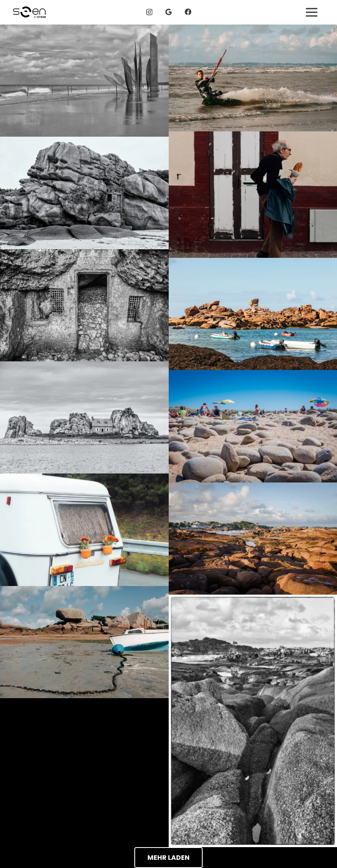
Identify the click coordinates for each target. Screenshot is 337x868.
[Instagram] (149, 12)
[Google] (168, 12)
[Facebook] (188, 12)
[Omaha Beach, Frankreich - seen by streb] (84, 81)
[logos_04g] (29, 12)
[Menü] (312, 12)
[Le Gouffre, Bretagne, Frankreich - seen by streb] (84, 417)
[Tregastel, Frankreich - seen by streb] (253, 78)
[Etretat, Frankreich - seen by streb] (253, 195)
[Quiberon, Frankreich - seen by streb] (253, 426)
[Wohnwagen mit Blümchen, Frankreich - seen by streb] (84, 530)
